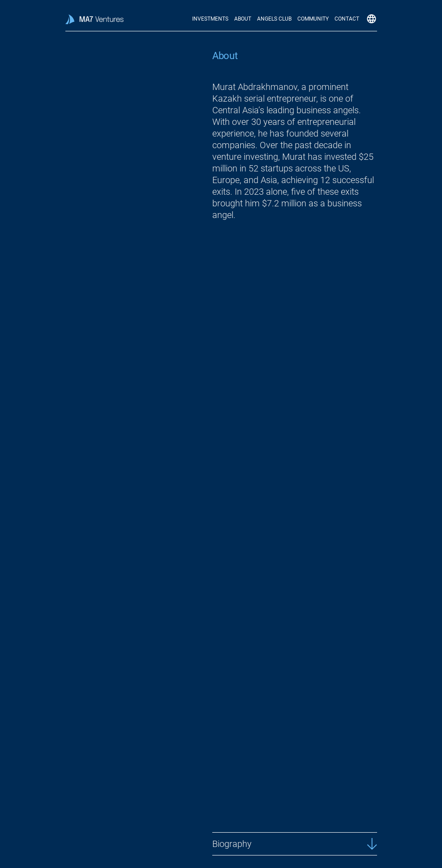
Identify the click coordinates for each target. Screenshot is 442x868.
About (243, 19)
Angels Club (274, 19)
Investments (210, 19)
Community (313, 19)
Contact (347, 19)
